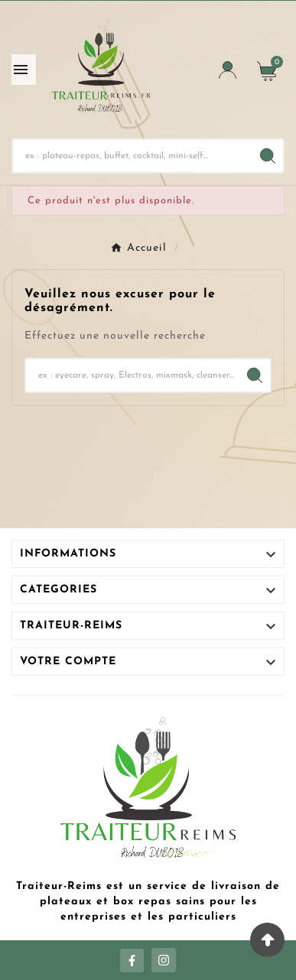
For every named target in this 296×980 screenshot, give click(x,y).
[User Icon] (228, 70)
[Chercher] (133, 156)
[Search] (268, 156)
